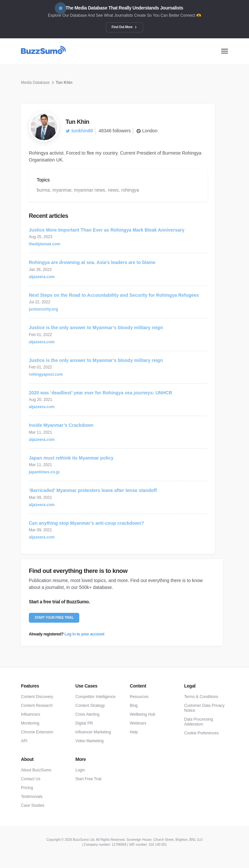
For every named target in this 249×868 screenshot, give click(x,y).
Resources (139, 697)
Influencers (31, 714)
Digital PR (84, 723)
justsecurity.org (43, 309)
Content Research (37, 706)
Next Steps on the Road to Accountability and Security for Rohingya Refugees (114, 295)
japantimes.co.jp (44, 472)
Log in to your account (84, 634)
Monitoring (30, 723)
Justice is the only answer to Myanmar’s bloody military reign (96, 328)
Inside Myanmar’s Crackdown (61, 425)
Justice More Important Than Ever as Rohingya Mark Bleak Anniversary (107, 230)
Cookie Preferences (201, 733)
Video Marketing (90, 741)
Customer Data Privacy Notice (204, 708)
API (24, 741)
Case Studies (33, 805)
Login (80, 770)
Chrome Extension (37, 732)
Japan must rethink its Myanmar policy (71, 458)
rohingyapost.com (46, 374)
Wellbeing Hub (143, 714)
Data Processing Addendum (199, 722)
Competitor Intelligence (96, 697)
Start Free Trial (88, 779)
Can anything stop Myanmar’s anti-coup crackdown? (86, 523)
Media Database (35, 83)
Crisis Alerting (87, 714)
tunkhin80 (79, 131)
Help (134, 732)
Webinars (138, 723)
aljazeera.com (42, 277)
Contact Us (31, 779)
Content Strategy (90, 706)
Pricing (27, 788)
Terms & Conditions (201, 697)
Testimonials (32, 797)
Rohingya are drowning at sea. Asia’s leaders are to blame (92, 262)
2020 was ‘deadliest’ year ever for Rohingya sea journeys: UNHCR (100, 393)
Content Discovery (37, 697)
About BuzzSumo (36, 770)
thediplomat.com (45, 244)
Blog (134, 706)
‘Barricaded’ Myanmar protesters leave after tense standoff (93, 490)
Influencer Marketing (93, 732)
